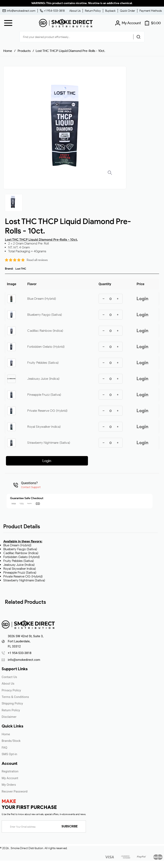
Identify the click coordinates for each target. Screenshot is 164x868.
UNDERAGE (104, 461)
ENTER (60, 461)
